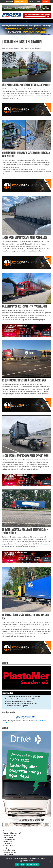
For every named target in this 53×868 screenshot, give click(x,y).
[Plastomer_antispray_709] (26, 678)
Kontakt (39, 1)
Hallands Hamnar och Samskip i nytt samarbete (21, 704)
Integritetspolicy (33, 865)
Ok (17, 865)
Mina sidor (31, 1)
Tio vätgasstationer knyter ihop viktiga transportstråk (23, 697)
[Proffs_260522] (26, 29)
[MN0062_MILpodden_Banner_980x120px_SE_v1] (26, 8)
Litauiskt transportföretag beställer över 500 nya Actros (24, 699)
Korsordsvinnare (9, 1)
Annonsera (46, 1)
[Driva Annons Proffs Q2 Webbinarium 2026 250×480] (26, 779)
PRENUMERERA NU (21, 1)
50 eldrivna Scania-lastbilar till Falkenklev (19, 701)
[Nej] (50, 862)
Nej (23, 865)
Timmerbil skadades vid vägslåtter (17, 706)
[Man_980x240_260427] (26, 330)
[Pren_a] (37, 15)
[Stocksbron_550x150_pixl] (26, 110)
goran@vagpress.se (9, 848)
